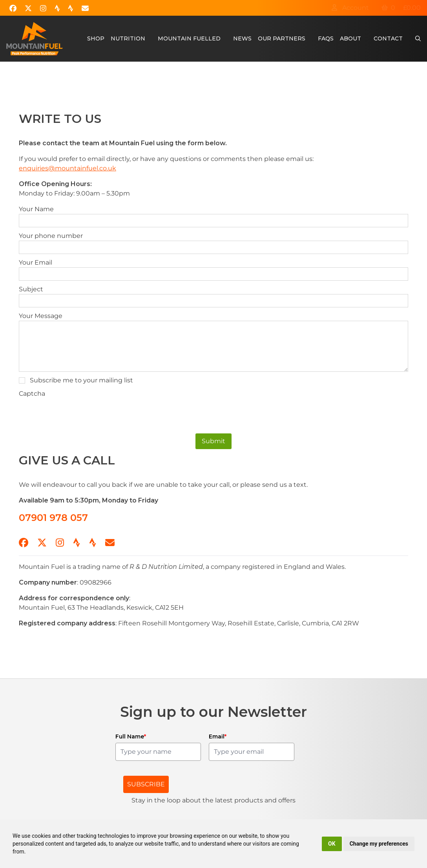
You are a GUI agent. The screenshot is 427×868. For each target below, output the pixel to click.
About (350, 38)
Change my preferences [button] (379, 844)
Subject (31, 289)
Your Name (36, 209)
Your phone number (51, 236)
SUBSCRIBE (146, 784)
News (242, 38)
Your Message (41, 316)
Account (350, 8)
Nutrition (128, 38)
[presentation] (78, 414)
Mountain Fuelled (189, 38)
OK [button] (332, 844)
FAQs (326, 38)
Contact (388, 38)
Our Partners (282, 38)
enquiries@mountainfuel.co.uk (68, 168)
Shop (96, 38)
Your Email (36, 262)
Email (218, 736)
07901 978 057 (53, 518)
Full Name (131, 736)
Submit (213, 441)
